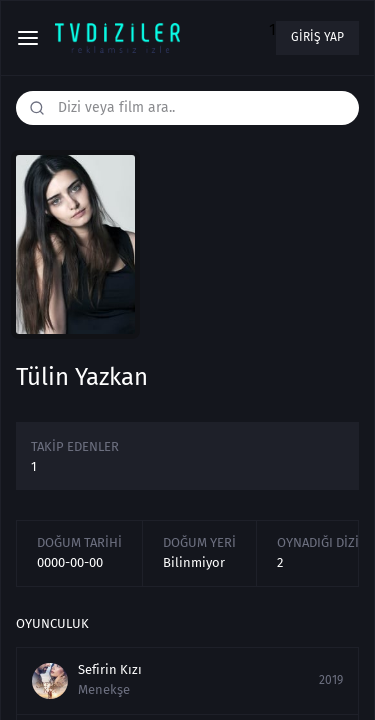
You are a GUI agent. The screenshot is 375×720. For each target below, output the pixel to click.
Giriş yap (317, 37)
